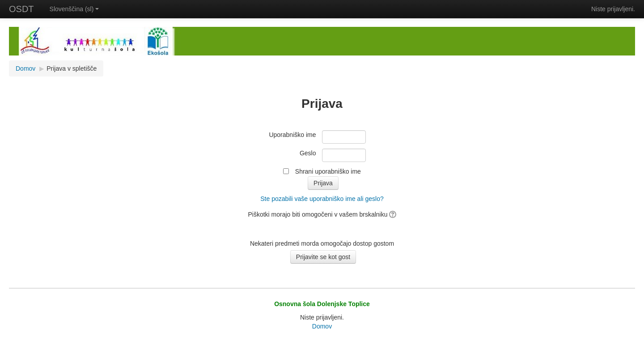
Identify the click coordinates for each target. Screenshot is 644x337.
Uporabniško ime (292, 135)
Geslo (308, 153)
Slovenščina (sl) (74, 9)
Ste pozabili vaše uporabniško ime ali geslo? (322, 199)
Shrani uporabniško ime (328, 171)
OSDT (21, 9)
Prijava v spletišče (72, 68)
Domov (25, 68)
